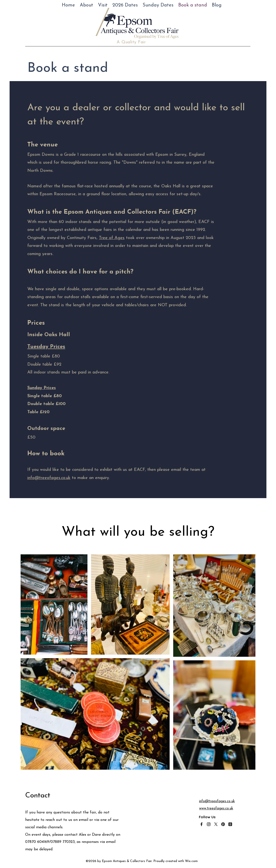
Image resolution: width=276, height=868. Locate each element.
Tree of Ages (112, 238)
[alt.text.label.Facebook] (201, 824)
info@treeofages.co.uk (49, 478)
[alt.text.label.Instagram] (209, 824)
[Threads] (230, 824)
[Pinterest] (223, 824)
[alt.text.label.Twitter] (216, 824)
